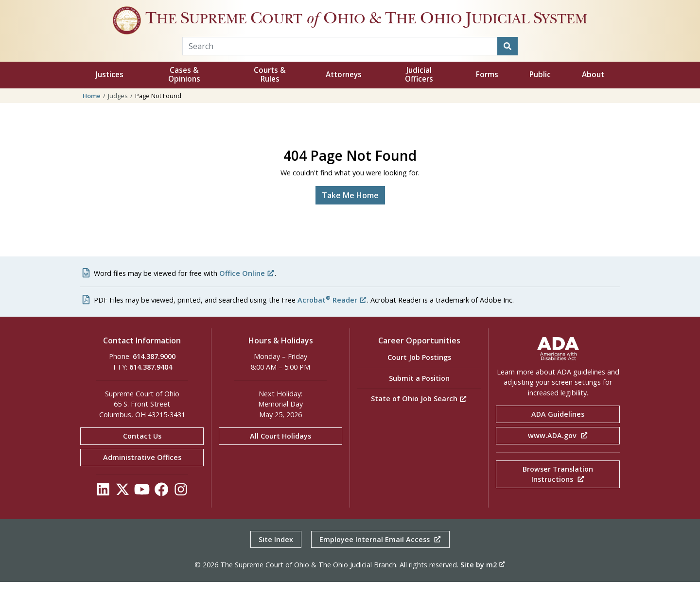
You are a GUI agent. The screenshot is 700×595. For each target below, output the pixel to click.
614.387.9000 (154, 370)
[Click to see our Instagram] (181, 505)
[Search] (507, 59)
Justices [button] (110, 88)
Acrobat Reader (332, 313)
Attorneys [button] (344, 88)
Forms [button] (487, 88)
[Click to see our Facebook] (161, 505)
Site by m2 (483, 578)
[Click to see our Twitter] (122, 505)
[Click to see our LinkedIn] (103, 505)
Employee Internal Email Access (380, 552)
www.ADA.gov (558, 449)
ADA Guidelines (558, 428)
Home (92, 109)
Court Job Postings (419, 371)
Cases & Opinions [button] (184, 88)
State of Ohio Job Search (419, 412)
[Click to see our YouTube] (142, 505)
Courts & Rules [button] (270, 88)
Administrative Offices (142, 470)
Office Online (247, 286)
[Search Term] (340, 59)
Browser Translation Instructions (558, 487)
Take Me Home (350, 208)
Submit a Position (419, 391)
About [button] (593, 88)
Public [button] (540, 88)
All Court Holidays (280, 450)
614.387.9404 (151, 380)
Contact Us (142, 450)
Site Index (276, 552)
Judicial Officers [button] (419, 88)
